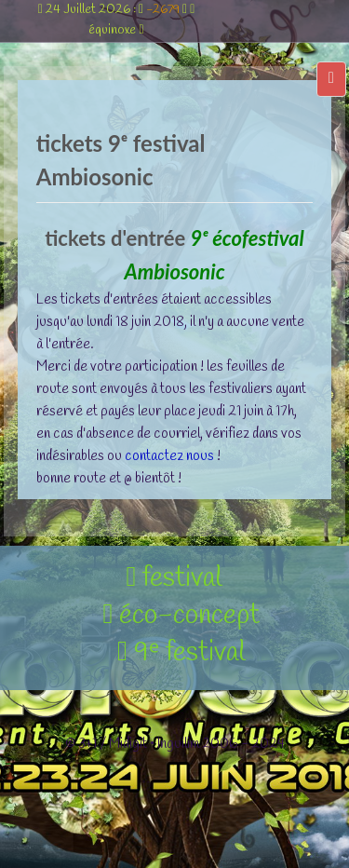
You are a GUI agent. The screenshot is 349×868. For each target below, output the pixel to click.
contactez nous (169, 456)
